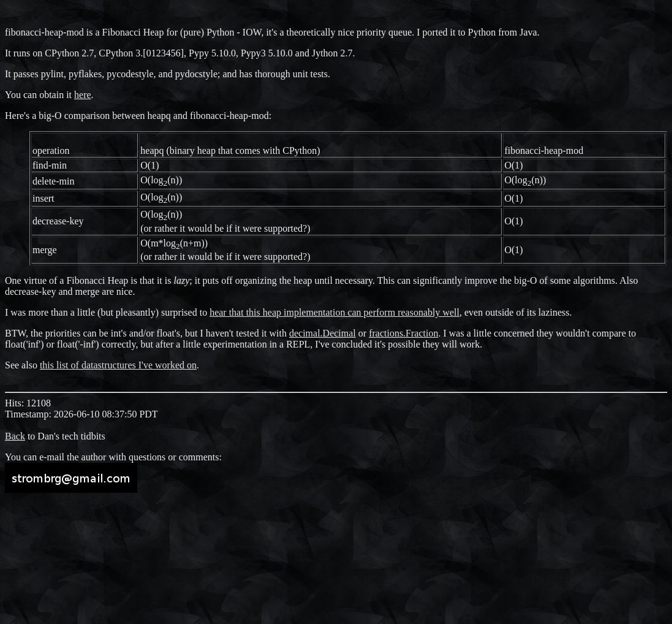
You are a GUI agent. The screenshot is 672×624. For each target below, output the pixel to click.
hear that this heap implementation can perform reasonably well (334, 312)
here (83, 95)
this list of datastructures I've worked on (118, 365)
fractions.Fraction (403, 333)
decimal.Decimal (323, 333)
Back (15, 436)
